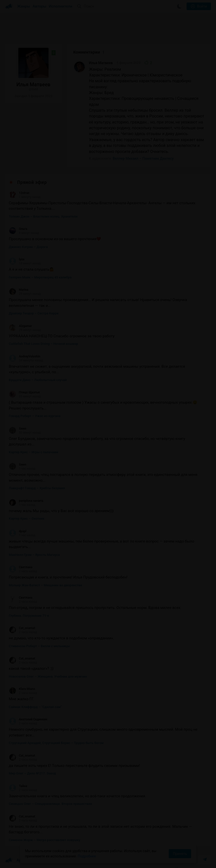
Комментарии (89, 52)
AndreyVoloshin (25, 356)
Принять (180, 854)
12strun (19, 193)
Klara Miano (22, 689)
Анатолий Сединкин (28, 719)
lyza (17, 259)
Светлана (20, 567)
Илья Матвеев (101, 63)
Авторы (40, 6)
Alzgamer (20, 326)
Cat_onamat (22, 628)
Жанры (24, 6)
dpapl (18, 531)
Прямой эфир (32, 182)
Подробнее (87, 856)
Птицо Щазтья (24, 392)
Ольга (18, 229)
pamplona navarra (26, 501)
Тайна (18, 786)
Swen (17, 429)
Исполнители (60, 6)
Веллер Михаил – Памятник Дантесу (143, 158)
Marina (19, 290)
